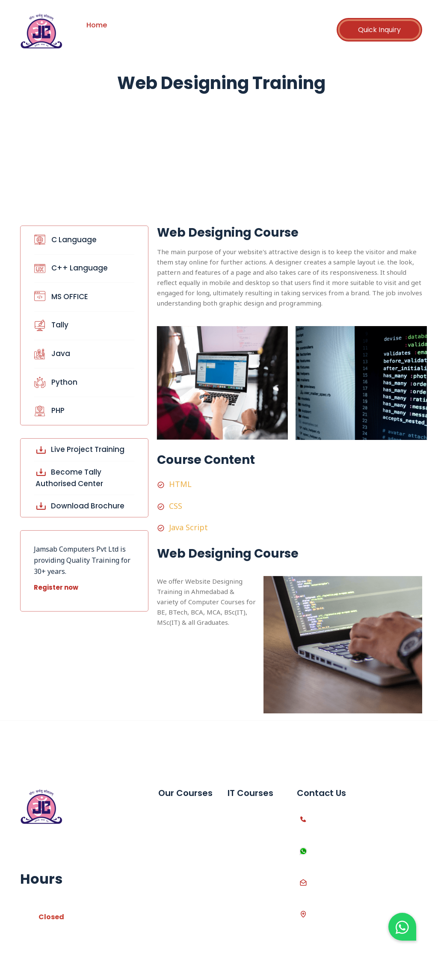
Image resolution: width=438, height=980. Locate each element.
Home (97, 25)
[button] (402, 927)
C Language (62, 240)
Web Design (247, 886)
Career (262, 25)
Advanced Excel (183, 828)
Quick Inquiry (379, 30)
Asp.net (240, 872)
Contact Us (111, 36)
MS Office (173, 814)
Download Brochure (80, 506)
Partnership (220, 25)
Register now (56, 587)
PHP (46, 410)
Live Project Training (80, 449)
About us (135, 25)
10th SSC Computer (175, 865)
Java (49, 353)
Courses (175, 25)
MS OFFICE (58, 297)
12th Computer (182, 886)
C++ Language (68, 268)
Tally (48, 325)
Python (52, 382)
